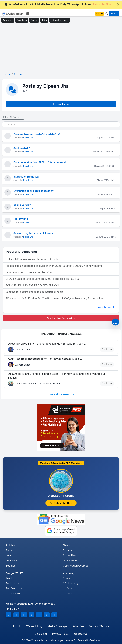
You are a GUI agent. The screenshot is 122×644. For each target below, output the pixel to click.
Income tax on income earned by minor (29, 272)
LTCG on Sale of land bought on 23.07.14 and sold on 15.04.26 (43, 279)
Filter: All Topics (12, 117)
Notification (70, 560)
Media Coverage (57, 626)
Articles (10, 545)
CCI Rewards (13, 594)
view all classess (62, 394)
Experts (67, 550)
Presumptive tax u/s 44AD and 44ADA (37, 134)
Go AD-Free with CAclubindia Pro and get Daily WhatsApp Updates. (59, 4)
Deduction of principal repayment (34, 191)
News (66, 545)
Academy (8, 20)
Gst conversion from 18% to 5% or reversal (40, 162)
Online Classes (61, 334)
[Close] (118, 4)
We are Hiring (34, 626)
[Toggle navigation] (28, 14)
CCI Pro (68, 594)
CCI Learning (71, 583)
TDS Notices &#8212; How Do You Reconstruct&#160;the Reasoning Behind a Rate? (56, 298)
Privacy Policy (61, 634)
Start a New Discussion (61, 318)
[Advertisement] (61, 48)
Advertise (78, 626)
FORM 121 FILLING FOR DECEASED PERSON (32, 285)
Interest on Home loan (27, 177)
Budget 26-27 (14, 573)
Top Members (14, 588)
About (16, 626)
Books (34, 20)
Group (69, 588)
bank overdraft (22, 205)
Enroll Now (107, 349)
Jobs (44, 20)
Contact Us (81, 634)
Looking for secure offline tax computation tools (34, 292)
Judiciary (11, 560)
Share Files (69, 555)
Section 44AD (22, 148)
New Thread (61, 104)
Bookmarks (12, 583)
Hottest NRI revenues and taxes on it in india (32, 259)
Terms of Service (99, 626)
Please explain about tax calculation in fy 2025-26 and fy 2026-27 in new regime (54, 266)
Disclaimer (41, 634)
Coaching (22, 20)
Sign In (114, 14)
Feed (9, 578)
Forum (10, 550)
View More (106, 307)
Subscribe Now (61, 503)
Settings (11, 566)
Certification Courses (76, 566)
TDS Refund (21, 219)
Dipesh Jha (28, 138)
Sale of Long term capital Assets (33, 233)
